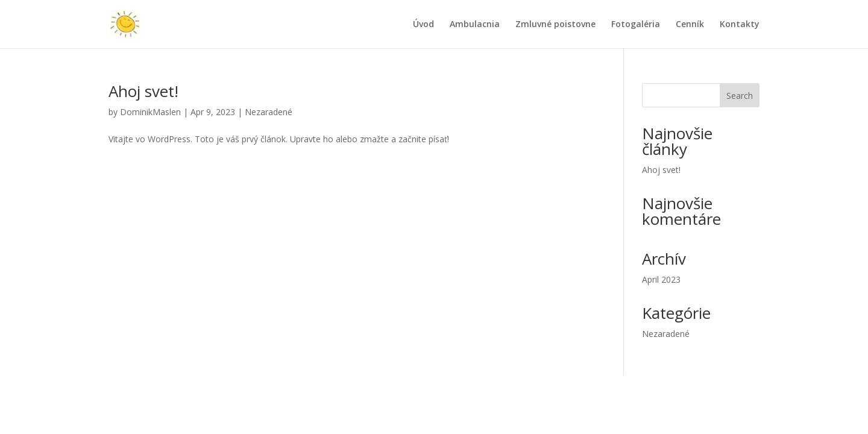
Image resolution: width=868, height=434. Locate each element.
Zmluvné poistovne (555, 25)
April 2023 (661, 279)
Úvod (423, 25)
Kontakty (740, 25)
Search (740, 96)
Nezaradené (269, 112)
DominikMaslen (150, 112)
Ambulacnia (475, 25)
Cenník (690, 25)
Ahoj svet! (143, 91)
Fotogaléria (636, 25)
